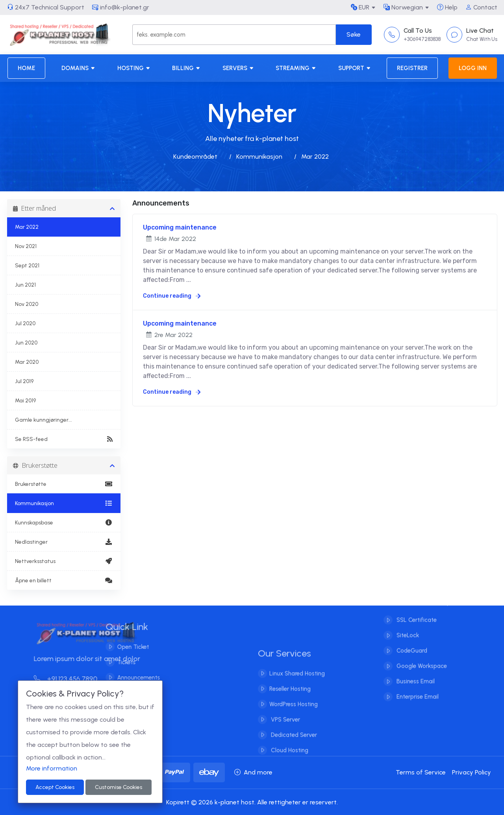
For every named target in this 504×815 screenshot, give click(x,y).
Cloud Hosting (289, 759)
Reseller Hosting (290, 697)
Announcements (130, 678)
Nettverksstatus (64, 561)
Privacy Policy (472, 772)
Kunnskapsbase (64, 522)
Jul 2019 (24, 381)
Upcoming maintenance (180, 227)
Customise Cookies (119, 787)
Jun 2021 (25, 285)
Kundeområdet (195, 157)
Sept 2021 (27, 265)
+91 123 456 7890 (74, 679)
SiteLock (407, 627)
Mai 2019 (25, 400)
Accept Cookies (55, 787)
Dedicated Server (293, 743)
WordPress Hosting (294, 713)
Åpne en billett (64, 580)
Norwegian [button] (403, 7)
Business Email (415, 673)
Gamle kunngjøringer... (44, 420)
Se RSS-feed (64, 439)
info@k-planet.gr (121, 7)
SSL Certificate (416, 612)
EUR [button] (360, 7)
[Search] (234, 35)
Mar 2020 (27, 362)
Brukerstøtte (64, 484)
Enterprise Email (417, 689)
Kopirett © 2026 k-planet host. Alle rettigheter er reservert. (252, 802)
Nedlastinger (64, 542)
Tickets (118, 662)
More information (52, 768)
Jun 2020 (26, 343)
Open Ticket (125, 647)
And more (253, 772)
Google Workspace (421, 658)
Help (447, 7)
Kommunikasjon (259, 157)
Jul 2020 (25, 323)
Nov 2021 (26, 246)
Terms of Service (421, 772)
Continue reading (172, 296)
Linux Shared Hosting (297, 682)
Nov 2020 (27, 304)
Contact (481, 7)
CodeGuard (411, 643)
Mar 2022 (27, 227)
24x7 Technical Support (46, 7)
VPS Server (285, 728)
